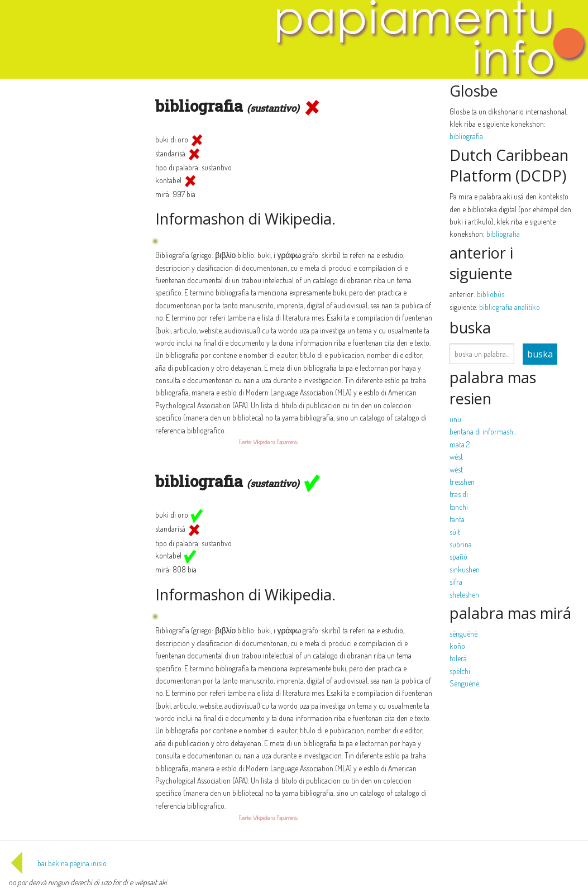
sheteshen (464, 595)
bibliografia (466, 136)
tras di (459, 494)
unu (455, 419)
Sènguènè (464, 683)
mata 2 (460, 444)
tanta (457, 519)
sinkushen (465, 569)
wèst (456, 457)
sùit (455, 532)
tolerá (458, 658)
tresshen (462, 482)
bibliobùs (491, 294)
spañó (458, 557)
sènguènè (463, 634)
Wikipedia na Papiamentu (276, 442)
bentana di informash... (483, 431)
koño (457, 646)
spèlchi (460, 671)
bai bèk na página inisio (58, 863)
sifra (456, 582)
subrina (461, 544)
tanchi (459, 507)
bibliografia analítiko (510, 307)
